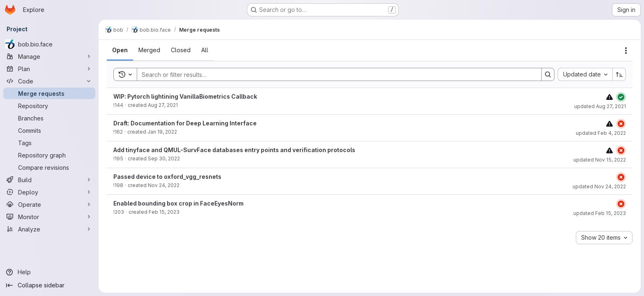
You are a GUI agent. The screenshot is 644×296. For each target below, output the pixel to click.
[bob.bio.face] (49, 44)
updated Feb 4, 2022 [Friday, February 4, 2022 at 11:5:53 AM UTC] (601, 133)
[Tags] (49, 143)
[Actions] (626, 51)
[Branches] (49, 118)
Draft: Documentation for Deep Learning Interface (185, 123)
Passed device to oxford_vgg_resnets (167, 177)
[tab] (120, 50)
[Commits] (49, 130)
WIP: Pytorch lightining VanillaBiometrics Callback (185, 96)
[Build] (49, 180)
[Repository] (49, 106)
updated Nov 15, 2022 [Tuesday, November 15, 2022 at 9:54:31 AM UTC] (600, 160)
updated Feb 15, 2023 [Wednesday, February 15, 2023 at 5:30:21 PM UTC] (600, 213)
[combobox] (585, 74)
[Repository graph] (49, 155)
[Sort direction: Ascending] (619, 74)
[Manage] (49, 56)
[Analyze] (49, 229)
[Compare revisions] (49, 167)
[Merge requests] (49, 93)
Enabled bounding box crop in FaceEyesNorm (178, 203)
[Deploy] (49, 192)
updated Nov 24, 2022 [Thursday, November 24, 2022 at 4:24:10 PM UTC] (599, 186)
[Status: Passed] (621, 97)
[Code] (49, 81)
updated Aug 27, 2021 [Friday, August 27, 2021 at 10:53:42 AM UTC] (600, 106)
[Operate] (49, 204)
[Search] (335, 74)
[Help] (49, 272)
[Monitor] (49, 217)
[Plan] (49, 69)
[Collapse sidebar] (49, 285)
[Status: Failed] (621, 124)
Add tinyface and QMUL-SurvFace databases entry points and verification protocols (234, 150)
